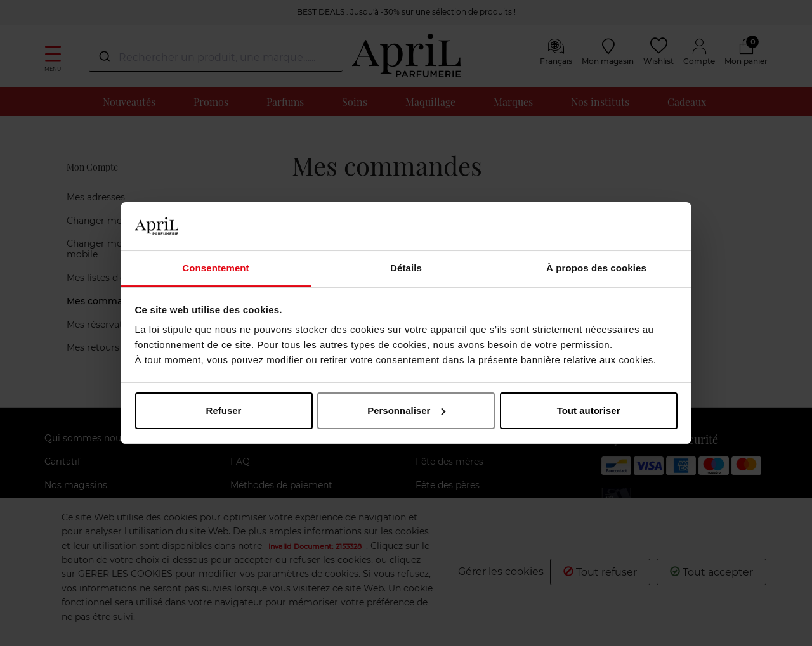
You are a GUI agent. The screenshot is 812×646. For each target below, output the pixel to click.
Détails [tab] (406, 268)
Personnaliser (406, 410)
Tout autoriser (589, 410)
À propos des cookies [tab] (596, 268)
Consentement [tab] (215, 268)
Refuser (224, 410)
